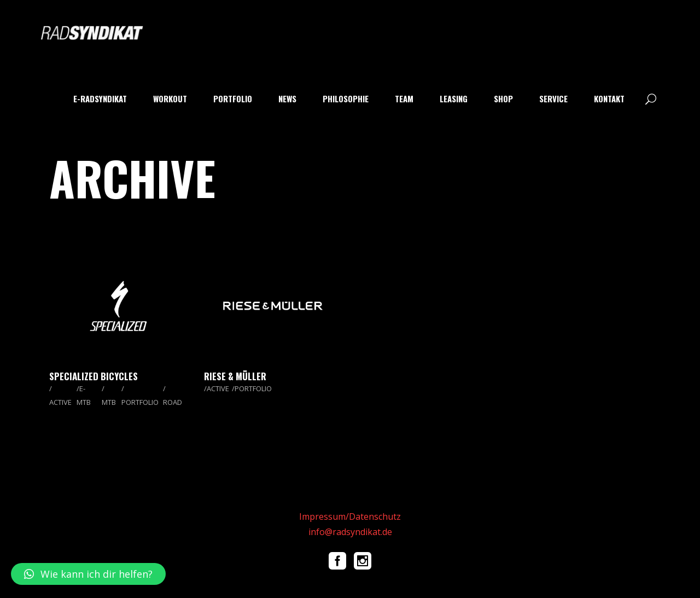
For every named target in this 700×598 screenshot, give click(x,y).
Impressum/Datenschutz (350, 516)
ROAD (173, 402)
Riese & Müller (235, 376)
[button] (88, 574)
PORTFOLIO (140, 402)
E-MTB (84, 395)
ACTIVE (60, 402)
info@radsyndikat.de (350, 532)
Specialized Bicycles (94, 376)
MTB (109, 402)
